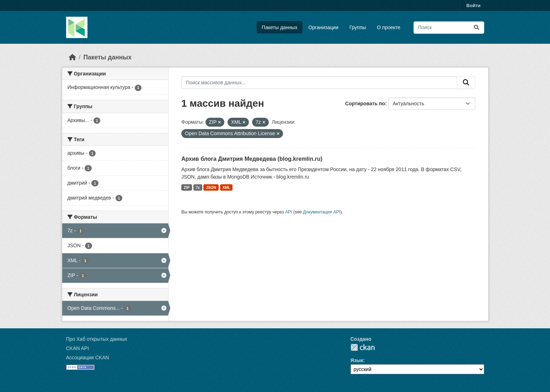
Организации (323, 27)
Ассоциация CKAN (88, 357)
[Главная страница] (73, 57)
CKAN (363, 347)
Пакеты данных (279, 27)
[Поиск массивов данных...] (449, 28)
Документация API (322, 212)
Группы (358, 27)
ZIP (187, 187)
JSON (211, 187)
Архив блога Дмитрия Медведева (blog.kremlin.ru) (252, 159)
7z (198, 187)
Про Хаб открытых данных (97, 339)
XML (226, 187)
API (289, 212)
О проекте (389, 27)
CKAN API (78, 348)
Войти (474, 6)
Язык (357, 360)
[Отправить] (476, 28)
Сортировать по (365, 104)
